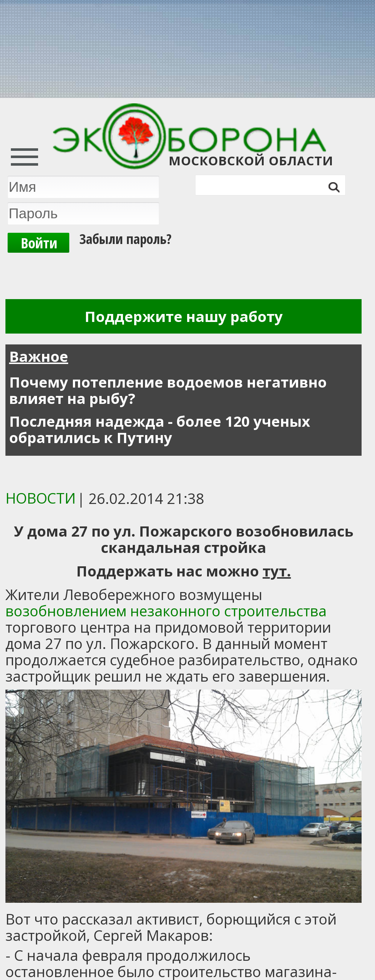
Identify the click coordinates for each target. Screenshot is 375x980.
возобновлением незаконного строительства (166, 611)
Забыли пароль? (125, 238)
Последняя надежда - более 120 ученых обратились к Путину (160, 429)
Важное (39, 356)
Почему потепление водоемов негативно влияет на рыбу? (168, 390)
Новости (41, 498)
